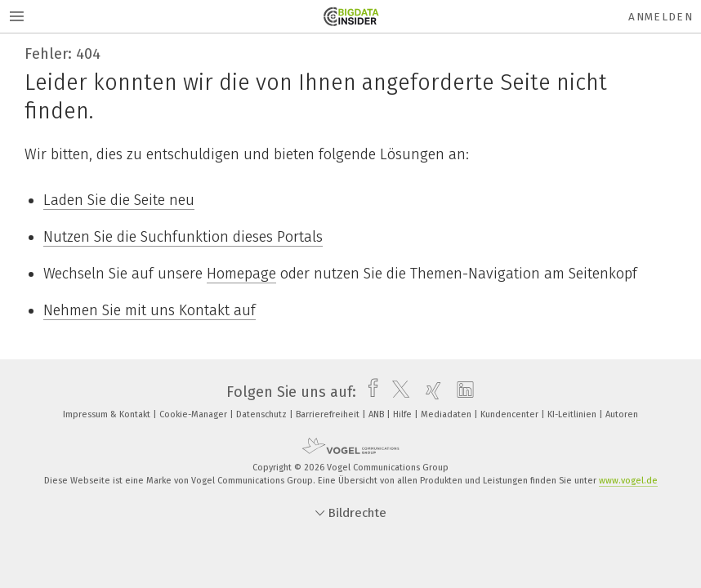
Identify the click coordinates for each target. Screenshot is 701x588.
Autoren (622, 414)
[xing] (429, 392)
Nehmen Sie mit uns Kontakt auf (150, 310)
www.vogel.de (628, 481)
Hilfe (404, 414)
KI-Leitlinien (573, 414)
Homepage (241, 274)
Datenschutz (263, 414)
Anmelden (661, 17)
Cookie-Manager (194, 414)
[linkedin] (461, 392)
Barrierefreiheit (329, 414)
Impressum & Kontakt (108, 414)
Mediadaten (447, 414)
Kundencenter (511, 414)
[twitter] (397, 392)
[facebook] (369, 392)
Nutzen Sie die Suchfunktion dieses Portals (183, 237)
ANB (377, 414)
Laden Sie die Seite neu (119, 200)
